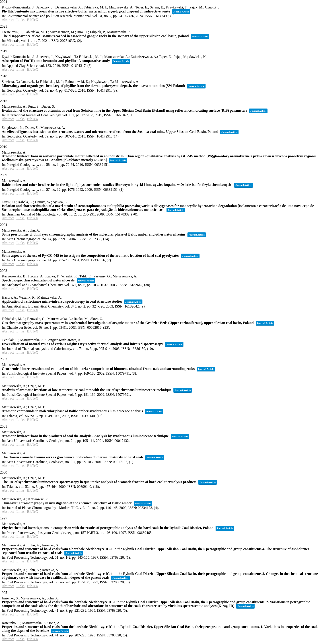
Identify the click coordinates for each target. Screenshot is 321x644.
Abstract (8, 20)
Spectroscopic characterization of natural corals (38, 280)
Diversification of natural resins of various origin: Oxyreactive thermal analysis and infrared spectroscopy (82, 344)
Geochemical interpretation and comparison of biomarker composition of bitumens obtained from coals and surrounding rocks (98, 369)
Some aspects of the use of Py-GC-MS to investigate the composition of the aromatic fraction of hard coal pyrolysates (91, 255)
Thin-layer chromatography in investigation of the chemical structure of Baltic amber (67, 503)
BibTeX (33, 20)
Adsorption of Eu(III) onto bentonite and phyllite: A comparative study (56, 61)
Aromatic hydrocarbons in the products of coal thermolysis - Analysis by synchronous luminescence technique (85, 436)
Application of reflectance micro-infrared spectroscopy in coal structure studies (62, 301)
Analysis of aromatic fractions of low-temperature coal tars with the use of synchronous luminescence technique (87, 390)
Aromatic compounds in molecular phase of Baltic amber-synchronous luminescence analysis (72, 411)
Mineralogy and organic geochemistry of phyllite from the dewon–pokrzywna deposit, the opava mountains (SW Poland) (93, 86)
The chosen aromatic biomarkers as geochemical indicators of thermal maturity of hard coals (73, 457)
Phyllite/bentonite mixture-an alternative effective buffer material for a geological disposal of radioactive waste (86, 11)
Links (20, 20)
